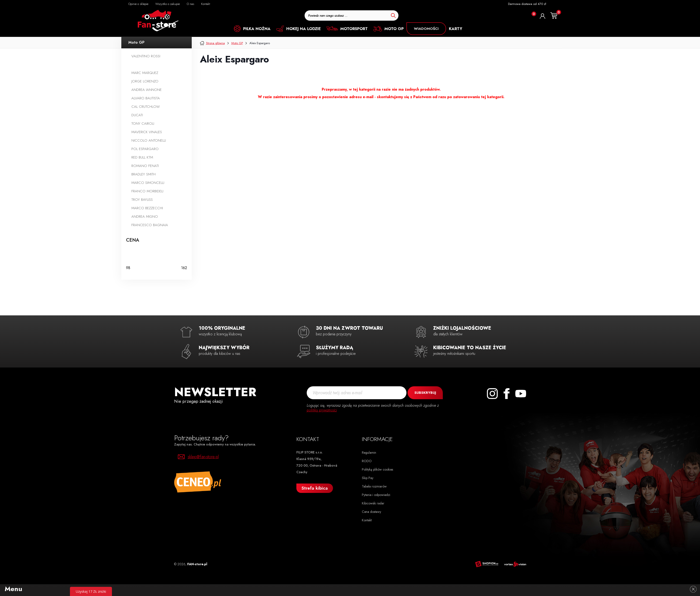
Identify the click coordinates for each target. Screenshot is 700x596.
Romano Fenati (145, 166)
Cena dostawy (371, 512)
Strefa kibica (315, 488)
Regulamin (369, 453)
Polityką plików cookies (377, 469)
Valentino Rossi (146, 56)
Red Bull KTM (142, 157)
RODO (367, 461)
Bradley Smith (143, 174)
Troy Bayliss (142, 200)
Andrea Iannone (147, 90)
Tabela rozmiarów (374, 486)
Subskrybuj (425, 393)
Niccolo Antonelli (149, 140)
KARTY (456, 29)
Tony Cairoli (143, 124)
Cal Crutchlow (146, 107)
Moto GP (136, 42)
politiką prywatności (322, 410)
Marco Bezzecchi (147, 208)
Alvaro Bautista (146, 98)
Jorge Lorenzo (145, 81)
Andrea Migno (145, 217)
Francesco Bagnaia (150, 225)
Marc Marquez (145, 73)
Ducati (137, 115)
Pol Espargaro (145, 149)
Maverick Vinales (147, 132)
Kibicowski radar (373, 503)
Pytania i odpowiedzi (376, 495)
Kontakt (367, 520)
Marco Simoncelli (148, 183)
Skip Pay (368, 478)
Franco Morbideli (147, 191)
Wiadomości (426, 29)
